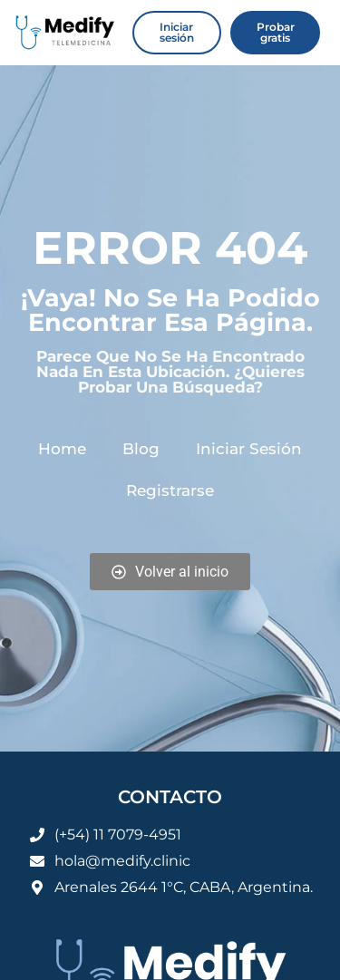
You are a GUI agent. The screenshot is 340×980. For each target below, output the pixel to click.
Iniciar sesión (249, 449)
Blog (141, 449)
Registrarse (170, 490)
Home (62, 449)
